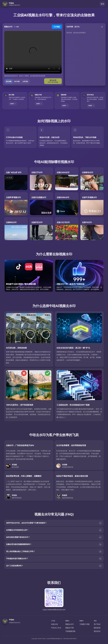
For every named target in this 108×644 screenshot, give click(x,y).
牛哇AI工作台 (56, 628)
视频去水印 (70, 624)
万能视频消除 (70, 631)
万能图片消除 (85, 624)
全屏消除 (25, 81)
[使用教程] (16, 27)
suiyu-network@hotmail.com (54, 610)
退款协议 (97, 631)
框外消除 (17, 81)
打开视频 (57, 27)
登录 (102, 4)
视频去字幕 (70, 628)
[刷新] (102, 27)
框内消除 (9, 81)
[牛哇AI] (12, 4)
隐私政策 (97, 628)
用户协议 (97, 624)
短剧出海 (54, 624)
